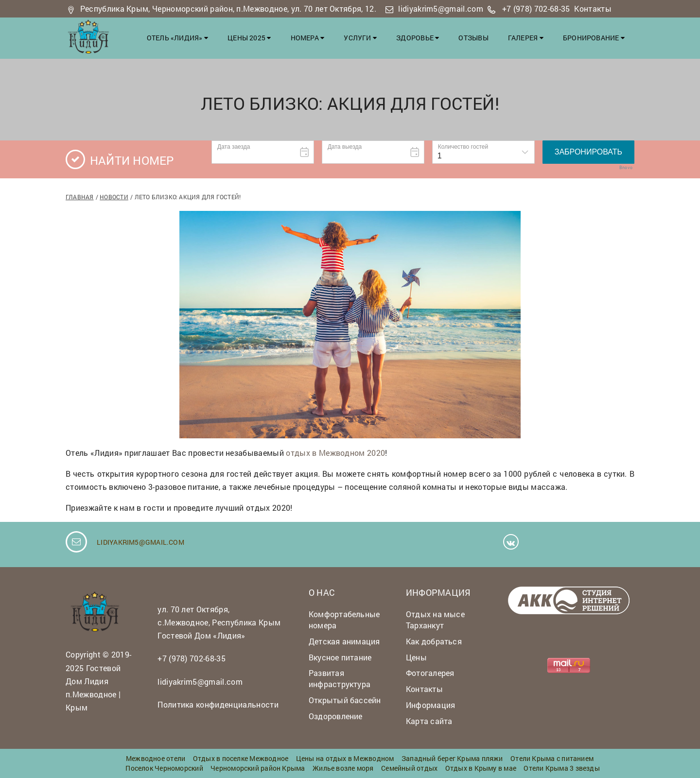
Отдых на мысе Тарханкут (435, 620)
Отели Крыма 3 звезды (561, 768)
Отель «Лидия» (177, 38)
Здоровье (418, 38)
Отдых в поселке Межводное (241, 758)
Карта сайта (429, 721)
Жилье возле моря (343, 768)
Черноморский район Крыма (258, 768)
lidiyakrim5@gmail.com (441, 9)
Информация (430, 705)
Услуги (360, 38)
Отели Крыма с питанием (552, 758)
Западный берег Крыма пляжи (452, 758)
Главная (80, 197)
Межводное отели (156, 758)
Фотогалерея (430, 673)
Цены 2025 (249, 38)
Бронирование (594, 38)
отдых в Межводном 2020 (335, 453)
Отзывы (473, 38)
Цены (416, 657)
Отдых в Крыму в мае (481, 768)
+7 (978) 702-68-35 (536, 9)
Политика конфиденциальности (218, 704)
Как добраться (434, 641)
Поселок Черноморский (164, 768)
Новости (114, 197)
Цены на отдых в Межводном (345, 758)
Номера (308, 38)
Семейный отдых (409, 768)
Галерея (526, 38)
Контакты (593, 9)
